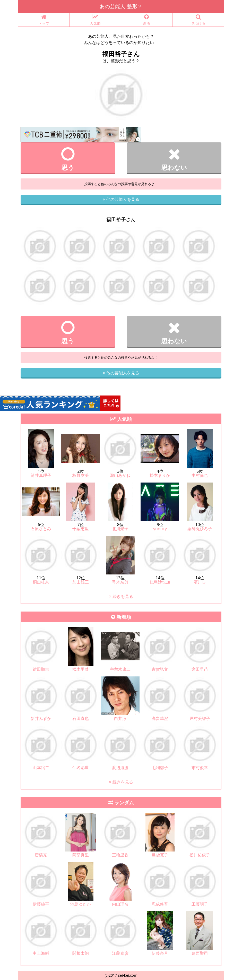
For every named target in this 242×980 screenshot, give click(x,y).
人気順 (95, 20)
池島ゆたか (81, 904)
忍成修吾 (160, 904)
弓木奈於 (120, 582)
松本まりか (160, 475)
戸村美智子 (200, 718)
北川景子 (120, 529)
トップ (44, 20)
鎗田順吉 (41, 669)
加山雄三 (81, 582)
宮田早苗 (200, 669)
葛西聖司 (200, 953)
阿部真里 (81, 855)
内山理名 (120, 904)
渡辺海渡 (120, 768)
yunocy (160, 529)
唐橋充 (41, 855)
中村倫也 (200, 475)
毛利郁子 (160, 768)
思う (68, 159)
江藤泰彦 (120, 953)
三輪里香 (120, 855)
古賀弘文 (160, 669)
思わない (174, 159)
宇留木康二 (120, 669)
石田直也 (81, 718)
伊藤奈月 (160, 953)
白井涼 (120, 718)
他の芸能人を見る (121, 199)
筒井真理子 (41, 475)
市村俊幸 (200, 768)
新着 (147, 20)
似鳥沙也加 (160, 582)
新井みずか (41, 718)
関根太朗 (81, 953)
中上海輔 (41, 953)
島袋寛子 (160, 855)
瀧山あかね (120, 475)
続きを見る (121, 596)
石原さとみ (41, 529)
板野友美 (81, 475)
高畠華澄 (160, 718)
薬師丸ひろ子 (200, 529)
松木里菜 (81, 669)
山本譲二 (41, 768)
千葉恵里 (81, 529)
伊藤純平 (41, 904)
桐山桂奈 (41, 582)
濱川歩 (200, 582)
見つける (198, 20)
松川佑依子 (200, 855)
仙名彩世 (81, 768)
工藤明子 (200, 904)
